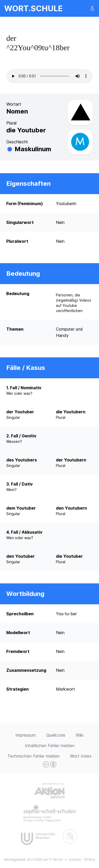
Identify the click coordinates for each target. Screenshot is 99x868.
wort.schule (33, 8)
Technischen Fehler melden (33, 756)
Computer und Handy (69, 332)
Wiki (80, 735)
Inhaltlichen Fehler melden (50, 746)
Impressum (26, 735)
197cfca (89, 859)
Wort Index (81, 756)
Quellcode (56, 735)
